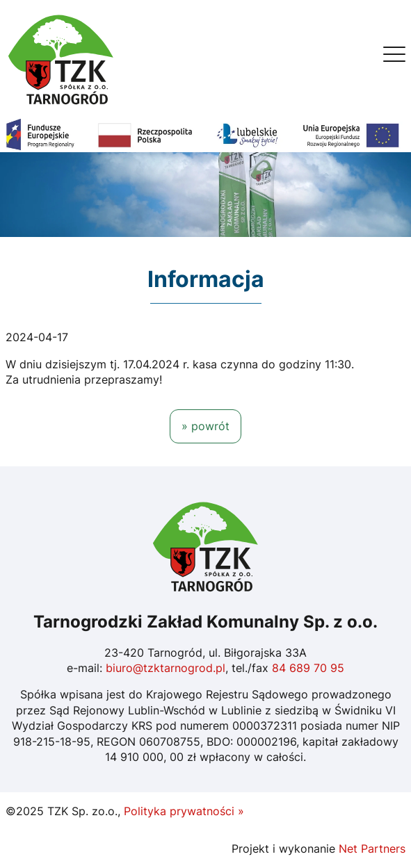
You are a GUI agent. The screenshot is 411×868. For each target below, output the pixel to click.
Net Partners (372, 849)
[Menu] (394, 58)
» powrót (205, 426)
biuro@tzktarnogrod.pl (166, 668)
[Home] (61, 58)
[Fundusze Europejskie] (205, 134)
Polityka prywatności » (184, 811)
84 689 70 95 (308, 668)
